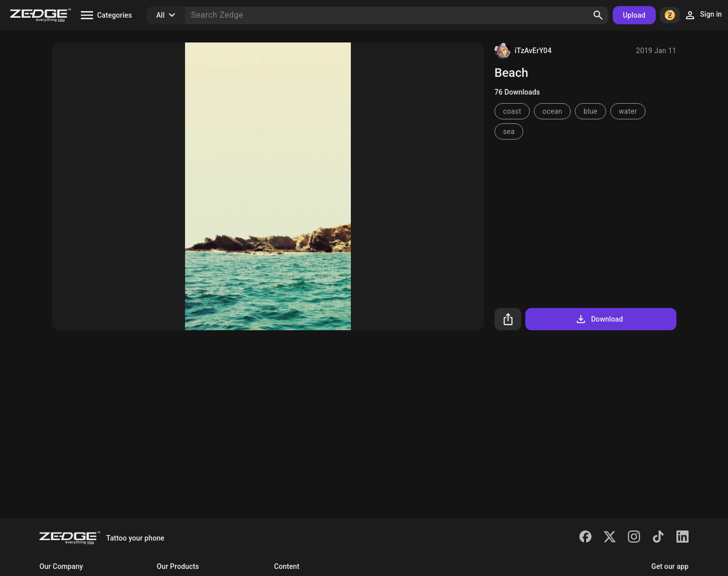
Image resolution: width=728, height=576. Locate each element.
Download (599, 319)
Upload (634, 15)
